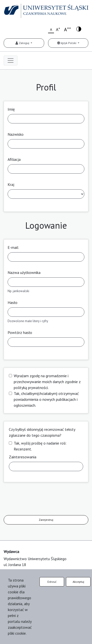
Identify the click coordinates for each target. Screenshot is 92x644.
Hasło (13, 302)
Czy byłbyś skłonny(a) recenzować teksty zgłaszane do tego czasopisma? (42, 432)
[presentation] (41, 500)
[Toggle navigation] (11, 60)
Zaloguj (23, 43)
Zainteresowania (23, 457)
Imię (11, 109)
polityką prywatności (31, 388)
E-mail (13, 247)
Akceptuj (78, 582)
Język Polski (67, 43)
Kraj (11, 184)
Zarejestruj (46, 520)
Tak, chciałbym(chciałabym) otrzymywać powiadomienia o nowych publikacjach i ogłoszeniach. (46, 399)
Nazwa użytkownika (24, 272)
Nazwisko (16, 134)
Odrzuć (52, 582)
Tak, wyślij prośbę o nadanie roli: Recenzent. (40, 446)
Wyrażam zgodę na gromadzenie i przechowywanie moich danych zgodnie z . (47, 382)
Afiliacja (14, 159)
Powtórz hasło (20, 332)
